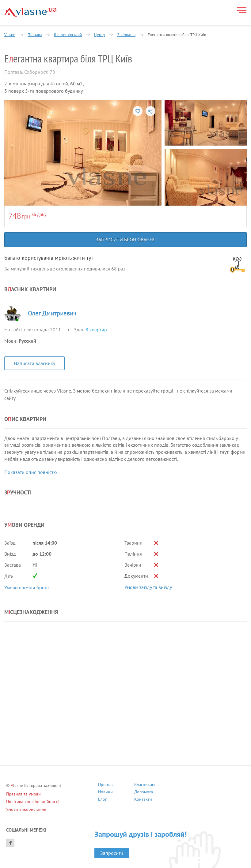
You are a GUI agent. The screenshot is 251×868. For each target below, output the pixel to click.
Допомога (144, 793)
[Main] (30, 12)
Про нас (106, 785)
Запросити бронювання (126, 240)
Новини (105, 793)
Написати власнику (34, 363)
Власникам (145, 785)
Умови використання (26, 809)
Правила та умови (23, 794)
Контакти (143, 800)
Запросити (112, 853)
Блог (102, 800)
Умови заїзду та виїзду (148, 587)
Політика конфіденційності (32, 802)
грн (26, 216)
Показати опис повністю (31, 472)
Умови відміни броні (27, 587)
